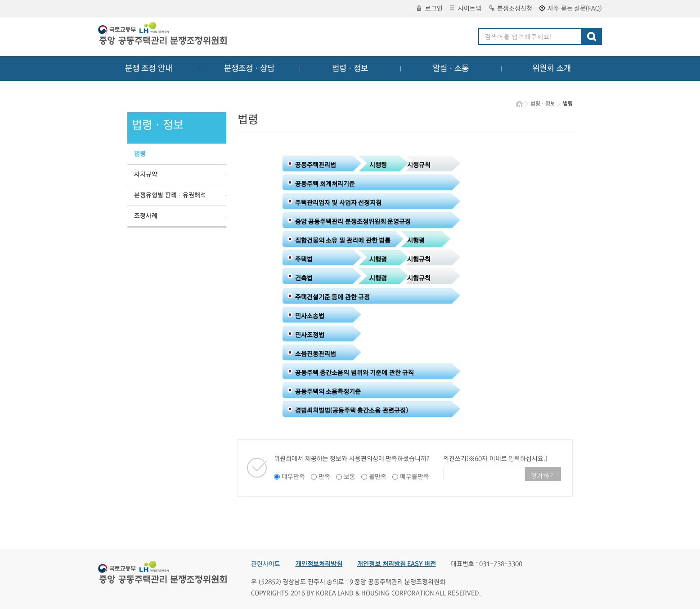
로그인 (430, 9)
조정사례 (146, 216)
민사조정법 (310, 335)
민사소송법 (310, 316)
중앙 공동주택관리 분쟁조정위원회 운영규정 (353, 222)
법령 (140, 154)
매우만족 (293, 477)
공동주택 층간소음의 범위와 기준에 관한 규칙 (355, 373)
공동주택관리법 (316, 165)
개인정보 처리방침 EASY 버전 (397, 564)
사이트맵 (466, 9)
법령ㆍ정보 (350, 68)
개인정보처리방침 (319, 564)
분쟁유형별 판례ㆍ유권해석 (170, 195)
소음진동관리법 (316, 354)
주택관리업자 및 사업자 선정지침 (339, 203)
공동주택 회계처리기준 (325, 184)
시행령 (378, 165)
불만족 (378, 477)
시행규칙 (419, 165)
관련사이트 (266, 564)
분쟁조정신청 (511, 9)
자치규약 (146, 175)
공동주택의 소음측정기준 (328, 392)
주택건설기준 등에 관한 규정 (333, 297)
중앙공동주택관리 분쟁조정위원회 (163, 35)
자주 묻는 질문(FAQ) (571, 9)
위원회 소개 (552, 68)
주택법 (304, 260)
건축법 (304, 278)
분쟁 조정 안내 (149, 68)
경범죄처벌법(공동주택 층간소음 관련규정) (352, 411)
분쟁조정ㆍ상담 (249, 68)
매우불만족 (415, 477)
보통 (350, 477)
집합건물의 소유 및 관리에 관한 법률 (343, 241)
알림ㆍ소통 (451, 68)
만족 (324, 477)
